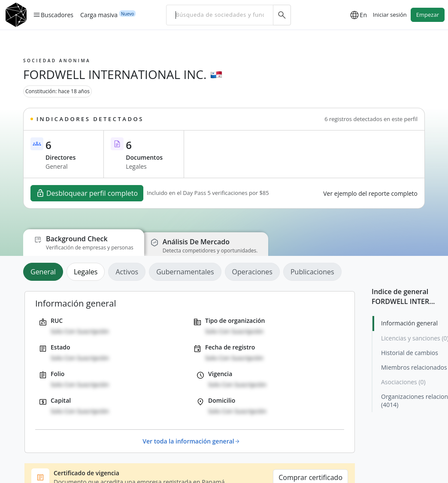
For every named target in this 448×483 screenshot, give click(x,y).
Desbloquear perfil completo (87, 193)
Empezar (428, 15)
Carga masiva (99, 15)
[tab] (45, 272)
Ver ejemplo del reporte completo (370, 193)
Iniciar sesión (390, 15)
